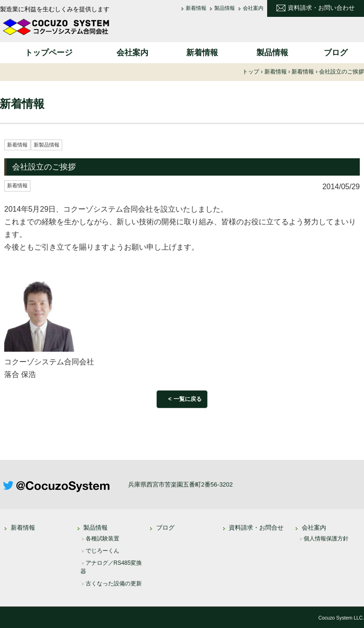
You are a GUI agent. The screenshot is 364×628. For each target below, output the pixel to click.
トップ (251, 72)
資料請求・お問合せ (256, 528)
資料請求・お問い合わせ (321, 8)
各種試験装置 (102, 539)
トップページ (49, 53)
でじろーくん (102, 551)
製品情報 (225, 8)
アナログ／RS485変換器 (111, 567)
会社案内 (253, 8)
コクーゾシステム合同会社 (56, 27)
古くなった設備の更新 (114, 584)
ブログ (336, 53)
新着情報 (196, 8)
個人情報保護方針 (326, 539)
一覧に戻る (188, 399)
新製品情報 (47, 145)
